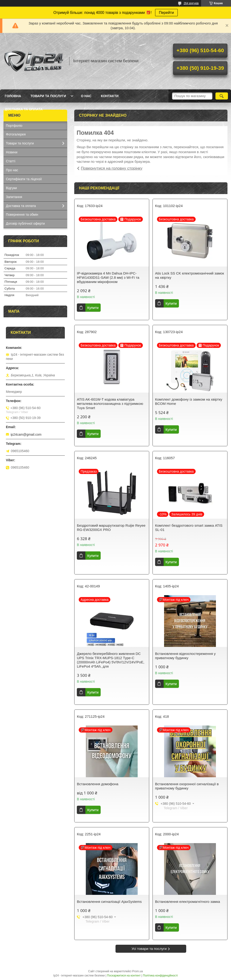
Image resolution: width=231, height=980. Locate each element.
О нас (86, 96)
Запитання (14, 197)
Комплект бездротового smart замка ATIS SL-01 (189, 528)
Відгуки (11, 188)
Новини (12, 152)
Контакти (110, 96)
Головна (13, 96)
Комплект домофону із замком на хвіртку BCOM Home (189, 401)
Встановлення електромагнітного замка (188, 902)
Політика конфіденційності (160, 976)
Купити (93, 308)
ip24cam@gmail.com (26, 434)
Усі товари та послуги (149, 949)
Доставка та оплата (24, 109)
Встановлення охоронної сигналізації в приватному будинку (187, 786)
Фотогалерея (16, 134)
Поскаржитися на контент (124, 976)
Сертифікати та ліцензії (24, 179)
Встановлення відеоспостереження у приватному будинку (185, 656)
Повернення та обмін (22, 215)
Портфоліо (14, 126)
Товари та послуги (48, 96)
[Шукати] (222, 96)
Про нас (12, 170)
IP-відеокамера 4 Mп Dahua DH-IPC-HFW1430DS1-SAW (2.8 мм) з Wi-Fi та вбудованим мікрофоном (108, 277)
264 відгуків (191, 3)
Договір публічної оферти (25, 223)
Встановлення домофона (98, 784)
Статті (11, 161)
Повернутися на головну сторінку (112, 168)
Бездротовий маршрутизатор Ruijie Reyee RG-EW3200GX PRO (111, 528)
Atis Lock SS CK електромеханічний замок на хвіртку (190, 275)
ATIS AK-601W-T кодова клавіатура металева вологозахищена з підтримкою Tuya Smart (110, 404)
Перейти (166, 13)
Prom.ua (138, 971)
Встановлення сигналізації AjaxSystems (109, 902)
